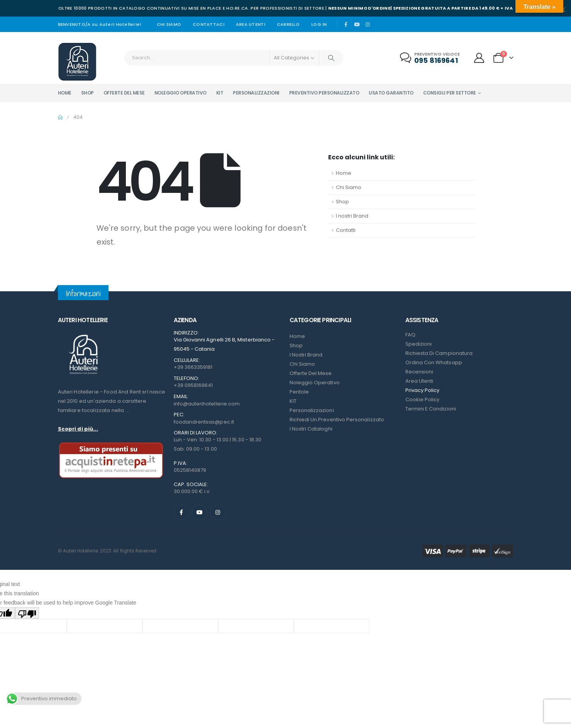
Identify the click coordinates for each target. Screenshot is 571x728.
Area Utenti (251, 24)
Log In (319, 24)
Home (65, 93)
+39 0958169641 (193, 385)
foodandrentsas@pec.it (204, 422)
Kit (220, 93)
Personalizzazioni (256, 93)
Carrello (288, 24)
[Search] (331, 58)
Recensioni (419, 372)
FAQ (410, 335)
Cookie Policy (423, 399)
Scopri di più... (78, 429)
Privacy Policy (423, 390)
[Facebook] (346, 24)
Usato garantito (391, 93)
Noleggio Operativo (315, 383)
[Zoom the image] (83, 335)
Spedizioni (419, 344)
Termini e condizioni (431, 409)
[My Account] (479, 58)
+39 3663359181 (193, 367)
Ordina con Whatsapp (434, 362)
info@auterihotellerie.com (207, 404)
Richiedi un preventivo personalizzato (337, 420)
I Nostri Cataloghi (311, 429)
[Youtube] (357, 24)
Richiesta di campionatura (439, 353)
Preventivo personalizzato (324, 93)
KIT (293, 401)
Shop (87, 93)
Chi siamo (169, 24)
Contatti (346, 230)
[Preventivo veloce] (431, 58)
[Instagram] (368, 24)
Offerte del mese (124, 93)
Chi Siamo (349, 187)
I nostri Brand (352, 216)
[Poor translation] (27, 613)
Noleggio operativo (180, 93)
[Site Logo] (77, 62)
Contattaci (208, 24)
